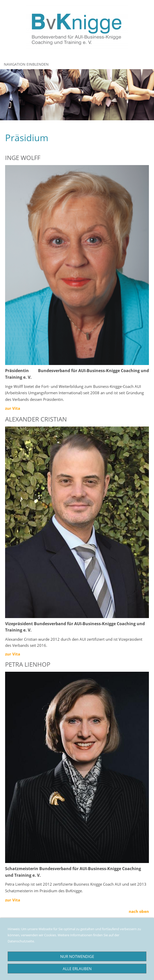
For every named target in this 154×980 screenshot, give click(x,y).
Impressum (15, 940)
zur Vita (13, 654)
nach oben (139, 911)
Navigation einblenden (26, 64)
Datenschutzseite (20, 946)
